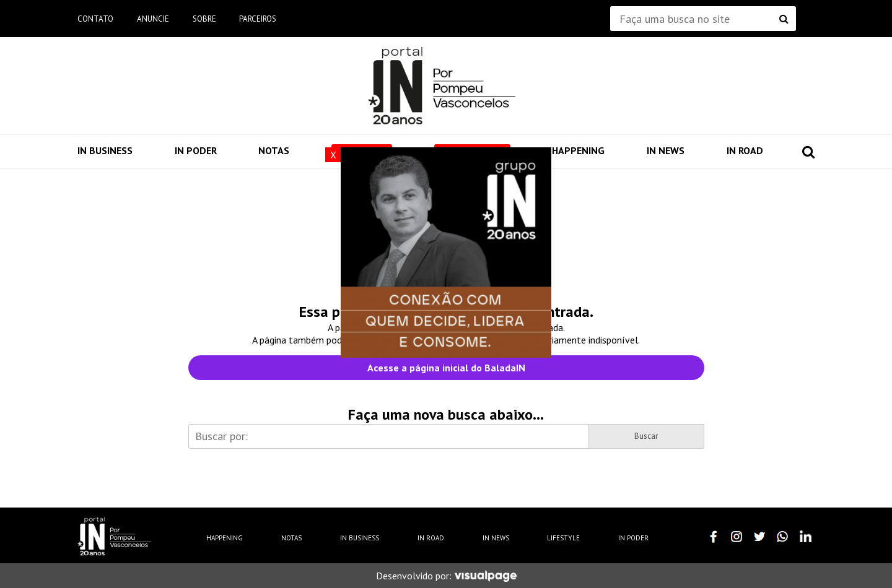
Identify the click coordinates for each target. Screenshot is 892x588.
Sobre (204, 19)
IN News (666, 150)
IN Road (745, 150)
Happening (578, 150)
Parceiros (258, 19)
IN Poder (196, 150)
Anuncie (153, 19)
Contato (95, 19)
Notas (274, 150)
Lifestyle (563, 538)
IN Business (105, 150)
